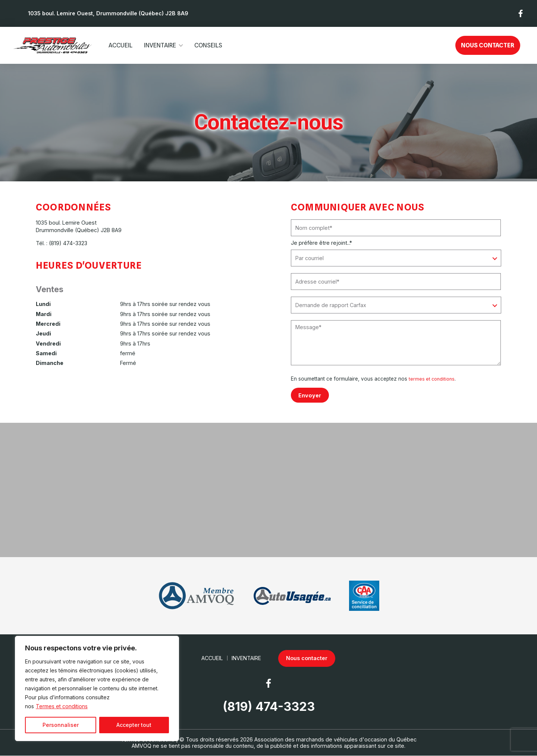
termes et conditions (433, 379)
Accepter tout (134, 725)
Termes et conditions (62, 706)
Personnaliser (61, 725)
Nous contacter (488, 45)
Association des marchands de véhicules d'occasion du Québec (335, 739)
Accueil (120, 45)
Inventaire (160, 45)
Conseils (208, 45)
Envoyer (310, 395)
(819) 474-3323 (68, 243)
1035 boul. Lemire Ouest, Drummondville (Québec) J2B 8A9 (108, 13)
